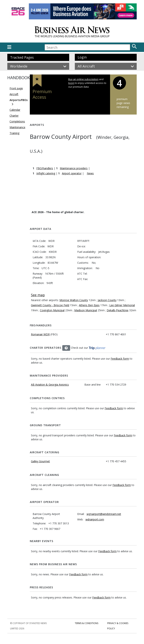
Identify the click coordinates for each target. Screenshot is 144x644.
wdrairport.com (95, 519)
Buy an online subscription (83, 79)
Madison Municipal (86, 310)
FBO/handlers (45, 168)
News (90, 173)
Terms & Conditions (87, 623)
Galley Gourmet (40, 461)
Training (14, 133)
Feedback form (120, 359)
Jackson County (107, 300)
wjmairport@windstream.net (104, 514)
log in (71, 83)
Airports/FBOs (19, 100)
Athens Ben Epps (89, 305)
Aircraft (14, 94)
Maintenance (17, 127)
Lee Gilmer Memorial (122, 305)
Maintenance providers (74, 168)
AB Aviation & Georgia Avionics (50, 385)
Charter (14, 116)
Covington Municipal (52, 310)
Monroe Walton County (74, 300)
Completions (17, 121)
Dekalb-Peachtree (118, 310)
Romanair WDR (40, 334)
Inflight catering (46, 173)
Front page (16, 88)
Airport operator (72, 173)
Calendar (15, 110)
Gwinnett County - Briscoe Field (50, 305)
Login (82, 57)
